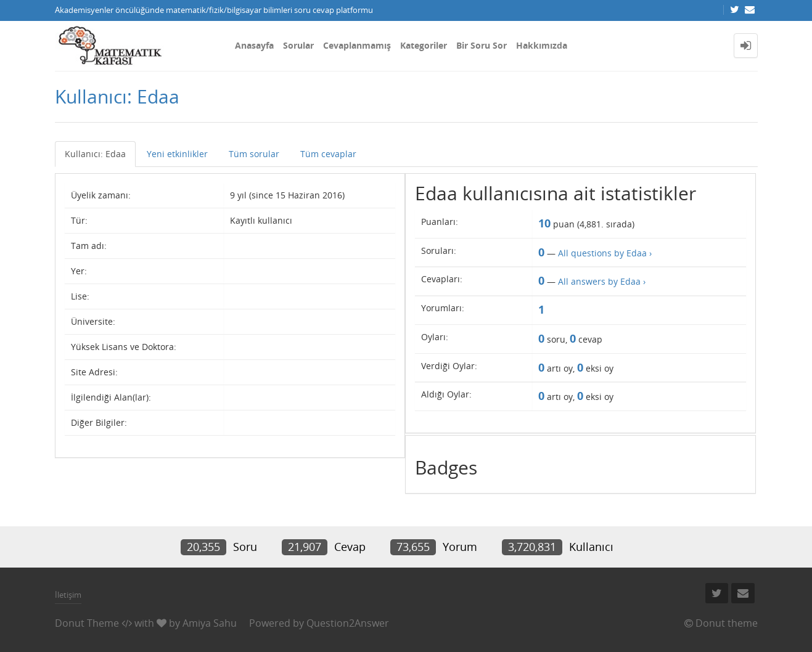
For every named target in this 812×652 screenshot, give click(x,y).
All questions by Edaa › (605, 253)
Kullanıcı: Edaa (95, 154)
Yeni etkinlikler (177, 154)
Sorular (298, 45)
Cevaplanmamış (357, 45)
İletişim (68, 595)
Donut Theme (87, 623)
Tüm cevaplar (328, 154)
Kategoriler (424, 45)
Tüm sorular (254, 154)
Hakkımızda (542, 45)
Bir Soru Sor (482, 45)
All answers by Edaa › (602, 281)
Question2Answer (348, 623)
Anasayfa (254, 45)
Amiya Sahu (210, 623)
